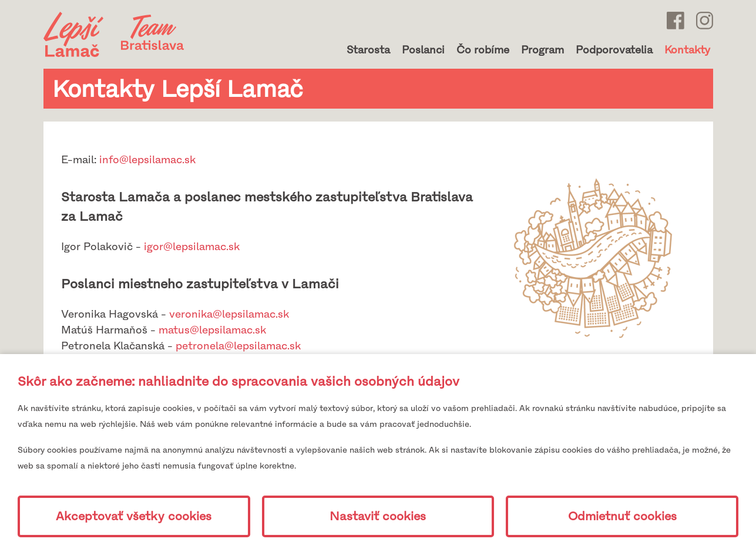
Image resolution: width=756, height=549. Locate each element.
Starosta (368, 50)
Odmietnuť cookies (622, 516)
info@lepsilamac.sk (147, 160)
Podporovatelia (614, 50)
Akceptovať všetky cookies (134, 516)
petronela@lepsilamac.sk (238, 346)
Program (542, 50)
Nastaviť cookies (378, 516)
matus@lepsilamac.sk (212, 330)
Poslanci (423, 50)
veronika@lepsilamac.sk (229, 314)
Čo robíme (483, 50)
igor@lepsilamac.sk (192, 247)
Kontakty (687, 50)
